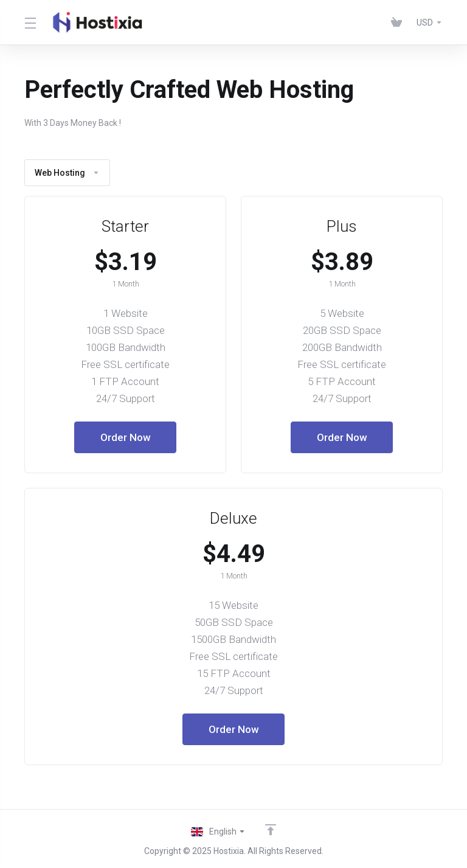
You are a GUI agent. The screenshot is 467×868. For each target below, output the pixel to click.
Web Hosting (67, 173)
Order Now (126, 437)
